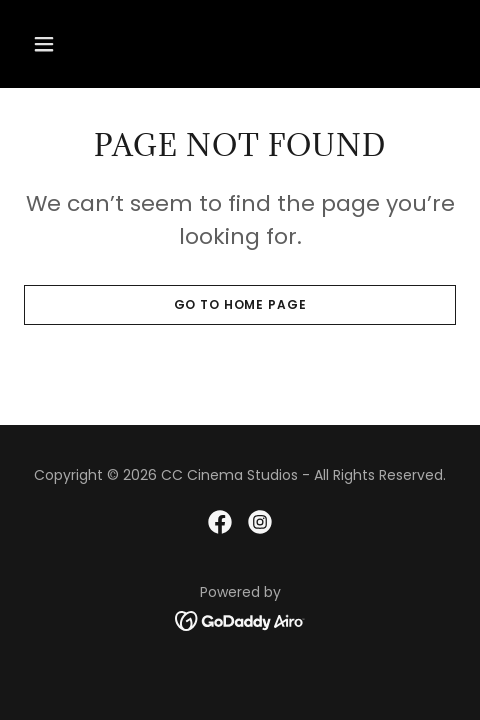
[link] (220, 522)
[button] (56, 44)
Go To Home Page (240, 304)
